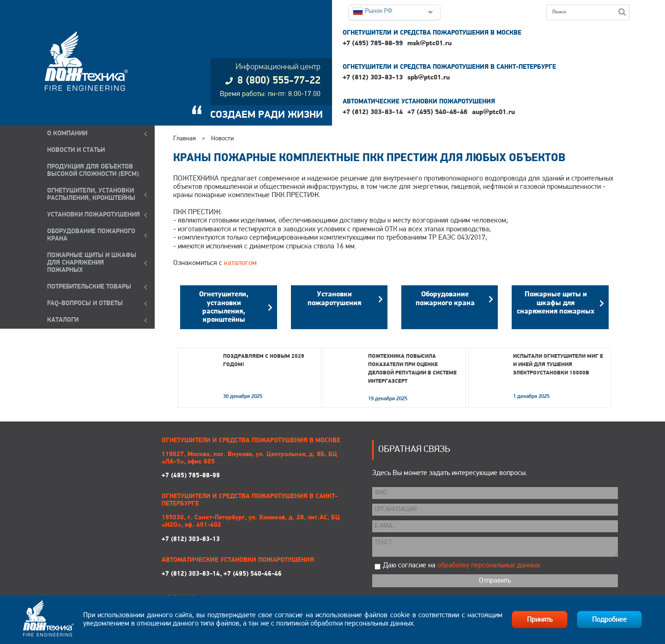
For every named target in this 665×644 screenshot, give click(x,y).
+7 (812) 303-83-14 (373, 112)
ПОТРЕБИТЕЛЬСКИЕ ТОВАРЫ (89, 287)
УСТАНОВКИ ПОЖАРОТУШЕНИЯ (94, 215)
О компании (67, 134)
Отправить (495, 581)
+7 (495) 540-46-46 (437, 112)
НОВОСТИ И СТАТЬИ (76, 150)
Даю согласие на (461, 566)
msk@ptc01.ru (429, 44)
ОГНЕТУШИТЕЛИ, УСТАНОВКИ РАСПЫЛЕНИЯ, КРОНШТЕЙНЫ (91, 195)
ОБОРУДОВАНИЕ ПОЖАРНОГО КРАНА (91, 235)
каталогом (240, 263)
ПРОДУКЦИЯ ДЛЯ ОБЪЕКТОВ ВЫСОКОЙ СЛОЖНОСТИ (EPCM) (93, 171)
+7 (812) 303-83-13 (373, 78)
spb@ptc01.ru (429, 78)
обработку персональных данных (489, 566)
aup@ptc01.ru (493, 112)
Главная (184, 139)
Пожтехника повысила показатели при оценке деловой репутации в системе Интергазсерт (412, 369)
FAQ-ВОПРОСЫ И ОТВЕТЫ (85, 304)
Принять (540, 620)
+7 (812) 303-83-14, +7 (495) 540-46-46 (222, 574)
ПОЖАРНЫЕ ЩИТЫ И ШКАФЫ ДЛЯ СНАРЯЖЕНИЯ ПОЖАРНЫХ (92, 263)
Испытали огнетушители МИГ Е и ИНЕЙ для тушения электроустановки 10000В (558, 365)
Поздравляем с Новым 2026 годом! (264, 361)
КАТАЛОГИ (63, 320)
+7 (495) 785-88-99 (373, 44)
